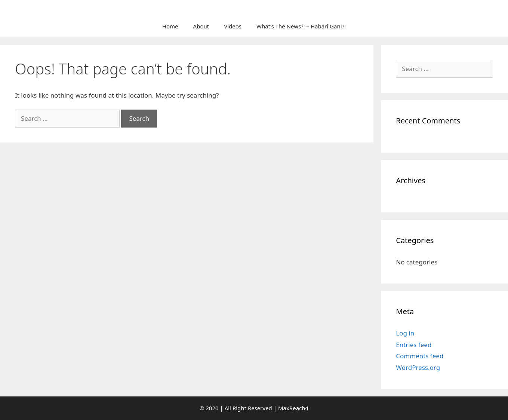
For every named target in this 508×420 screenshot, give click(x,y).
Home (170, 26)
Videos (233, 26)
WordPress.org (418, 367)
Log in (405, 333)
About (201, 26)
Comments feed (420, 356)
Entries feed (414, 345)
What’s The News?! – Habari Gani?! (301, 26)
